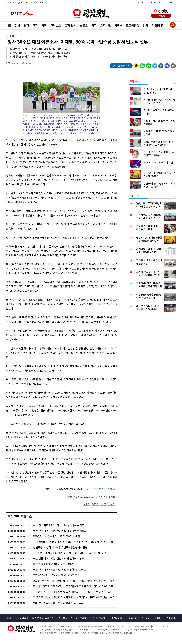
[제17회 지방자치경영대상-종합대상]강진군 (55, 564)
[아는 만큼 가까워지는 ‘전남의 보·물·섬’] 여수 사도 (58, 525)
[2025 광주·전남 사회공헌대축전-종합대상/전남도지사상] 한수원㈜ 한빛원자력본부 (75, 581)
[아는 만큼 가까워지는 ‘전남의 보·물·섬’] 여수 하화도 (60, 531)
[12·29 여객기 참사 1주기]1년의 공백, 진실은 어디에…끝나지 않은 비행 (70, 553)
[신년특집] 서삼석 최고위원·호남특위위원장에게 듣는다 (61, 547)
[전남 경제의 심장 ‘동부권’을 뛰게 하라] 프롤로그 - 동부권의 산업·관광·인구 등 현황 (75, 542)
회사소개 (11, 618)
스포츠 (84, 25)
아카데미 (152, 2)
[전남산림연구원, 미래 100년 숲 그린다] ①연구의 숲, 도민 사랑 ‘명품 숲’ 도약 (72, 592)
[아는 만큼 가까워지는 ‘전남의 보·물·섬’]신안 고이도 (59, 570)
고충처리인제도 (117, 618)
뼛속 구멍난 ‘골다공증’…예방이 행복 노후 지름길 (58, 603)
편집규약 (171, 618)
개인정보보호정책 (78, 618)
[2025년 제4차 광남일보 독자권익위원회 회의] (57, 575)
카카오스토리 (156, 4)
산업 (35, 25)
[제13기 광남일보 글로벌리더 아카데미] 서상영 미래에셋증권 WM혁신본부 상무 (74, 597)
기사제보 (158, 618)
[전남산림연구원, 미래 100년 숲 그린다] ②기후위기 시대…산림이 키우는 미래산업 (75, 586)
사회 (44, 25)
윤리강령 (24, 618)
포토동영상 (133, 25)
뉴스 (135, 81)
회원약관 (37, 618)
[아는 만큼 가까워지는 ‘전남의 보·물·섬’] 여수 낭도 (58, 558)
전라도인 (142, 2)
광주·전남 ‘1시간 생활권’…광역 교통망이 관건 (56, 536)
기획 (94, 25)
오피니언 (105, 25)
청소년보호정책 (98, 618)
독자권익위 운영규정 (55, 618)
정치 (17, 25)
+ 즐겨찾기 (10, 2)
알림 (145, 25)
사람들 (118, 25)
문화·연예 (70, 25)
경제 (26, 25)
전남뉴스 (56, 25)
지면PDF (157, 25)
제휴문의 (133, 618)
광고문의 (145, 618)
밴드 (156, 8)
